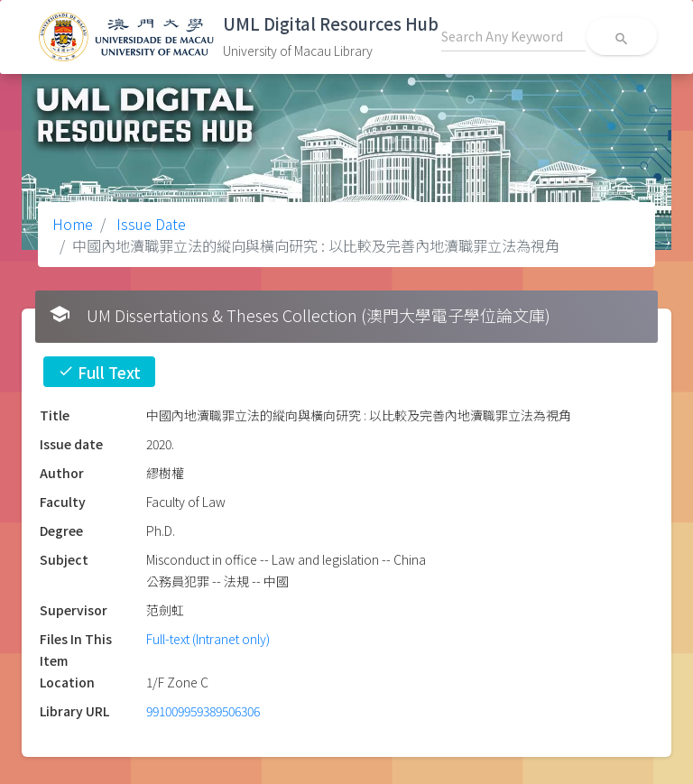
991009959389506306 (203, 711)
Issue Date (149, 224)
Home (73, 224)
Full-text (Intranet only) (208, 639)
